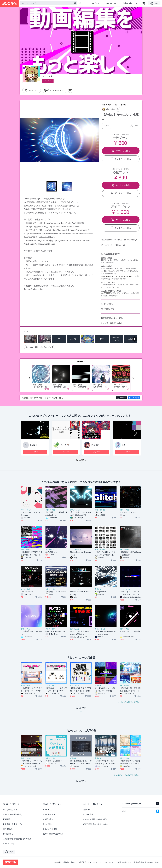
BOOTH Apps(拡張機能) (12, 814)
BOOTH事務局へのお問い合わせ (96, 824)
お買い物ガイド (49, 814)
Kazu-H (34, 445)
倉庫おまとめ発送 (50, 829)
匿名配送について (10, 819)
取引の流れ (108, 304)
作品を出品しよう (130, 3)
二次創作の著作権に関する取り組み (17, 839)
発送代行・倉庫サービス (13, 824)
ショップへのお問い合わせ (112, 323)
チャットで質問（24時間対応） (95, 819)
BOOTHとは (111, 3)
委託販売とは (8, 834)
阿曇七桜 (96, 445)
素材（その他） (121, 105)
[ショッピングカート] (144, 3)
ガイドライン (93, 862)
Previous (22, 140)
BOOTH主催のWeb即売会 (53, 834)
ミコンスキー (49, 76)
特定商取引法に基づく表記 (112, 318)
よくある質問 (88, 814)
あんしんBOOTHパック (109, 276)
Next (97, 140)
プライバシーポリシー (107, 862)
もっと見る (81, 462)
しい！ (125, 445)
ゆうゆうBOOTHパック (127, 276)
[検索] (75, 3)
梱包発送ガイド (9, 829)
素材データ (107, 105)
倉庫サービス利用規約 (78, 862)
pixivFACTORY (106, 293)
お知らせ (86, 810)
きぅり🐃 (65, 445)
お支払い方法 (109, 309)
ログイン (96, 3)
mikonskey (81, 361)
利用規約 (66, 862)
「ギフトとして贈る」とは (114, 245)
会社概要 (57, 862)
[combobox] (49, 3)
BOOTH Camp (9, 844)
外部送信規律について (124, 862)
